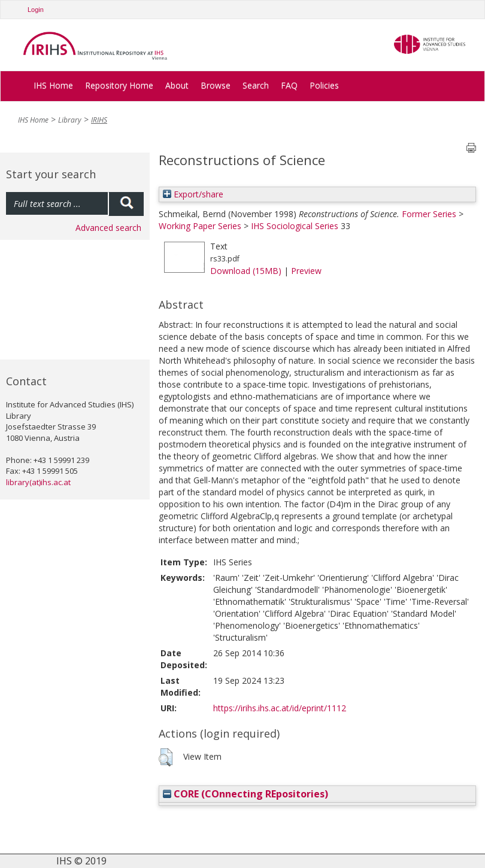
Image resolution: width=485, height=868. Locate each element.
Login (36, 10)
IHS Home (53, 85)
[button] (166, 757)
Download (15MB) (246, 271)
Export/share (193, 194)
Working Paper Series (200, 226)
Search (256, 85)
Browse (216, 85)
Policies (324, 85)
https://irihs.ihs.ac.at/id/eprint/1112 (280, 708)
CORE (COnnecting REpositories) (245, 794)
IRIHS (99, 120)
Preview (306, 271)
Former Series (429, 214)
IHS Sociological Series (295, 226)
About (177, 85)
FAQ (289, 85)
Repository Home (119, 85)
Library (70, 120)
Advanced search (108, 228)
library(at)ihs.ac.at (38, 482)
